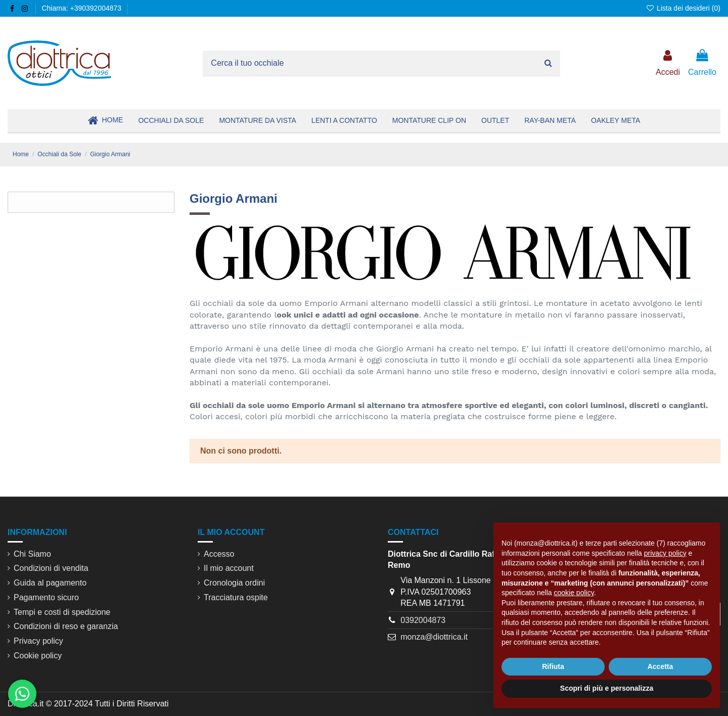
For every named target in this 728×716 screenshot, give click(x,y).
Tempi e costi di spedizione (62, 612)
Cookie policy (38, 656)
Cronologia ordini (234, 583)
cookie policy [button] (574, 593)
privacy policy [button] (665, 553)
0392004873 (423, 620)
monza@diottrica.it (434, 637)
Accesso (219, 554)
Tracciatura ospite (236, 597)
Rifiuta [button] (553, 666)
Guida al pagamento (50, 583)
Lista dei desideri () (683, 8)
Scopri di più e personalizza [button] (607, 688)
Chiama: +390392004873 (81, 8)
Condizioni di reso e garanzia (66, 626)
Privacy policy (38, 641)
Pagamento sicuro (46, 597)
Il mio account (229, 568)
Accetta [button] (661, 666)
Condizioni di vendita (51, 568)
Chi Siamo (32, 554)
